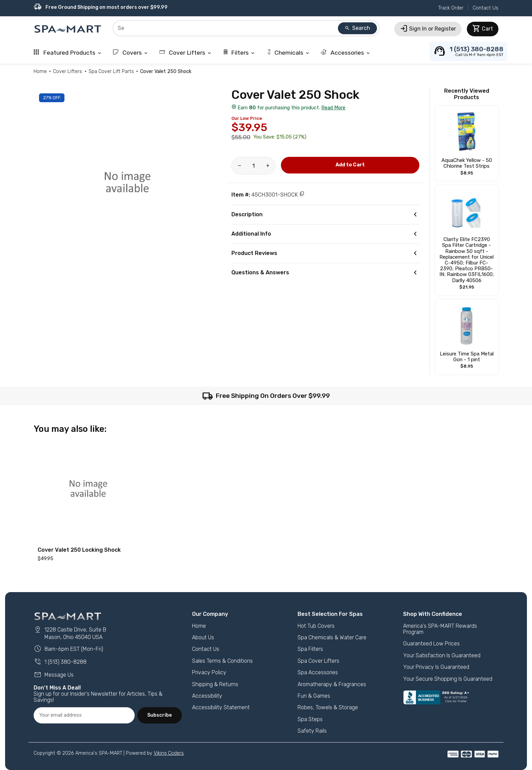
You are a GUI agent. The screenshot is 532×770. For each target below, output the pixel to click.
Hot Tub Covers (316, 626)
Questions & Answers (325, 273)
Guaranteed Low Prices (431, 644)
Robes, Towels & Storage (328, 707)
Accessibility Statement (221, 707)
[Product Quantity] (253, 166)
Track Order (451, 8)
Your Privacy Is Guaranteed (436, 667)
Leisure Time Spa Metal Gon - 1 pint (467, 357)
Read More (333, 108)
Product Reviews (325, 253)
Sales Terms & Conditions (222, 661)
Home (40, 71)
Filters (239, 53)
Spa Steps (310, 719)
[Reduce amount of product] (239, 166)
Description (325, 215)
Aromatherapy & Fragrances (332, 684)
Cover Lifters (186, 53)
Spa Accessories (318, 672)
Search (357, 28)
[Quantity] (253, 166)
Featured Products (68, 53)
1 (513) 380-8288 (60, 662)
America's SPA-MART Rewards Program (440, 629)
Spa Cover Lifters (318, 661)
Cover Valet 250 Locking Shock (79, 550)
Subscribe (160, 715)
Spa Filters (310, 649)
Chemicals (288, 53)
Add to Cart (350, 165)
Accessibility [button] (207, 696)
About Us (203, 637)
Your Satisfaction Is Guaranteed (442, 655)
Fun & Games (314, 696)
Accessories (346, 53)
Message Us (54, 675)
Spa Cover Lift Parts (111, 71)
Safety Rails (312, 731)
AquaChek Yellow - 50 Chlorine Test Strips (467, 163)
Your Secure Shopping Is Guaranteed (448, 679)
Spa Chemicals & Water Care (332, 637)
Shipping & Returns (215, 684)
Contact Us (486, 8)
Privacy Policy (209, 672)
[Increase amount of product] (268, 166)
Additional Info (325, 234)
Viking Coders (169, 753)
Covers (131, 53)
